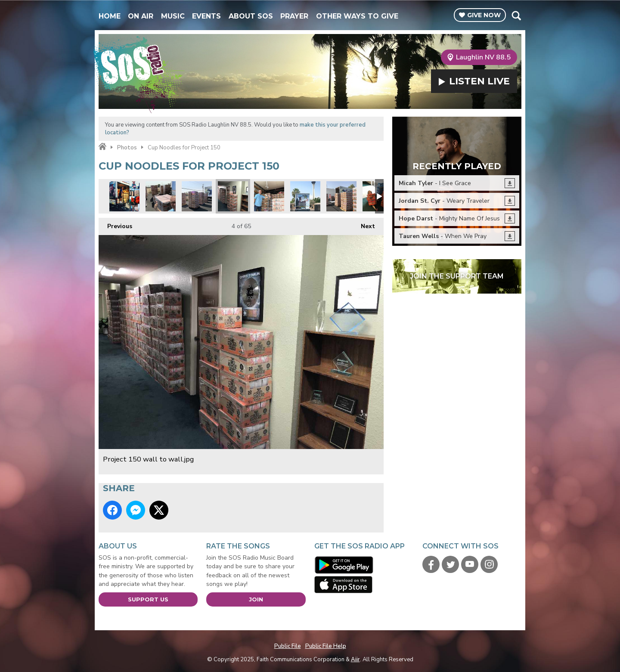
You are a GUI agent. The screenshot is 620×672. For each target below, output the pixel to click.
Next (364, 224)
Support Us (148, 599)
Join (256, 599)
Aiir (355, 660)
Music (173, 16)
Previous (115, 224)
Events (206, 16)
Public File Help (326, 646)
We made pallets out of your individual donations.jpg (161, 196)
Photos (127, 148)
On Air (141, 16)
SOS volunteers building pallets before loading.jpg (197, 196)
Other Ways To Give (357, 16)
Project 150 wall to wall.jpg (233, 196)
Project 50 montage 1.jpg (124, 196)
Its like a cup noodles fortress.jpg (341, 196)
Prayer (294, 16)
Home (110, 16)
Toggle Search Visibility (516, 15)
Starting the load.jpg (269, 196)
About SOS (251, 16)
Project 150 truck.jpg (305, 196)
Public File (288, 646)
